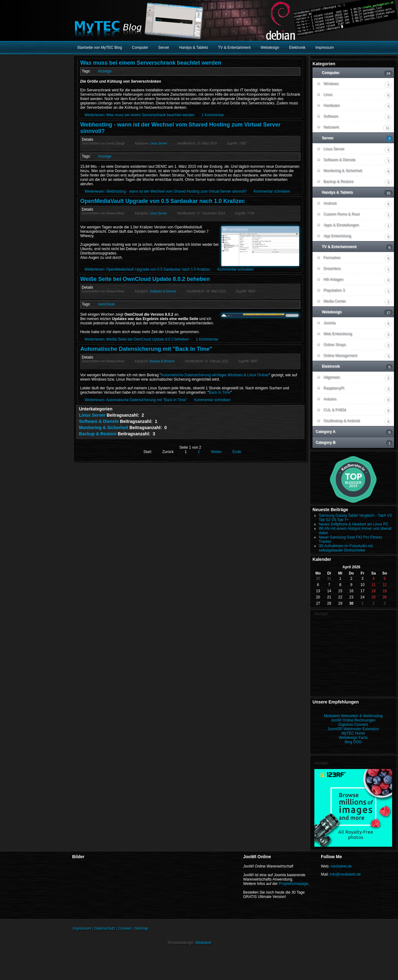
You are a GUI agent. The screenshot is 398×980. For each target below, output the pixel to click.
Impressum (82, 928)
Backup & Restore (162, 361)
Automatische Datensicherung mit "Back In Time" (146, 349)
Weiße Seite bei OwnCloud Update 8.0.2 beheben (145, 279)
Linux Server (159, 143)
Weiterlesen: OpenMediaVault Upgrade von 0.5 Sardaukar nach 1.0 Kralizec (147, 269)
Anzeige (105, 71)
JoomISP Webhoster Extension (353, 729)
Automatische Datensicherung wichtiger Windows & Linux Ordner (215, 375)
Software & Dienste (163, 291)
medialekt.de (341, 866)
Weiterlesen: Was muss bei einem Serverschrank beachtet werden (140, 115)
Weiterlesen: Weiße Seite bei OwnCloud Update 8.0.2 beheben (137, 339)
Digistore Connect (353, 725)
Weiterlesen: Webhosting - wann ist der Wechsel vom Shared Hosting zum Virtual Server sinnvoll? (166, 191)
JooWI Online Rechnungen (353, 720)
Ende (237, 452)
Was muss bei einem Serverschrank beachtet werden (151, 63)
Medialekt (204, 943)
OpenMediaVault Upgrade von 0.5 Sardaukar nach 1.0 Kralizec (162, 201)
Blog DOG (353, 742)
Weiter (216, 452)
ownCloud (106, 304)
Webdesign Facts (353, 738)
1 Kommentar (213, 115)
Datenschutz (105, 928)
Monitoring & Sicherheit (104, 428)
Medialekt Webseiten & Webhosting (353, 716)
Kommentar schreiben (272, 191)
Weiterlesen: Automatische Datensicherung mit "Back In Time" (136, 400)
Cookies (125, 928)
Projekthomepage (294, 884)
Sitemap (141, 928)
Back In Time (220, 392)
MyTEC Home (353, 733)
